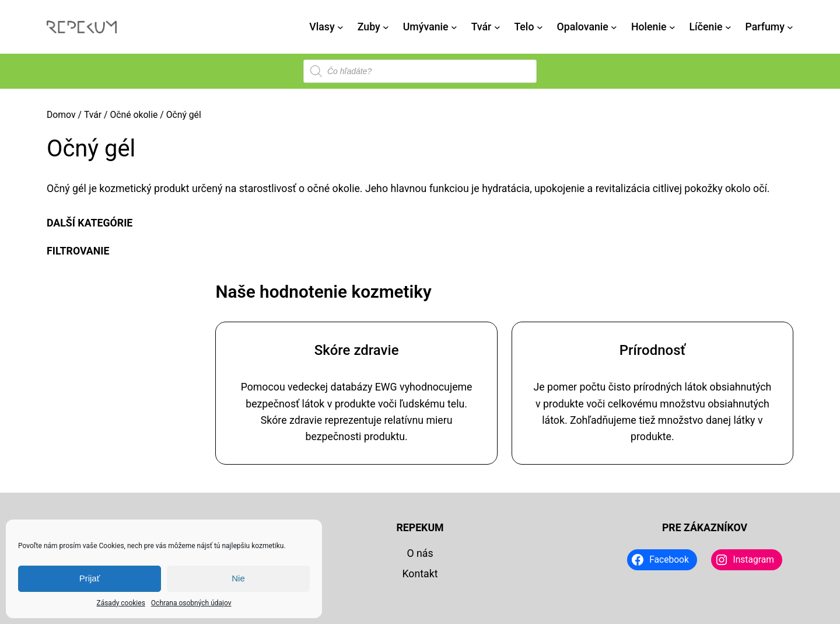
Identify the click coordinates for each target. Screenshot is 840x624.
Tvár (93, 115)
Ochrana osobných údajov (191, 603)
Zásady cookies (120, 603)
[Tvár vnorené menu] (497, 27)
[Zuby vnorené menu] (386, 27)
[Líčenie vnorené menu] (728, 27)
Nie (238, 578)
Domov (61, 115)
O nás (420, 553)
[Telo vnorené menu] (540, 27)
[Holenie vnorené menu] (672, 27)
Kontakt (420, 574)
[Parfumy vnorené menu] (790, 27)
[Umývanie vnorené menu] (454, 27)
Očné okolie (134, 115)
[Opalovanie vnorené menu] (614, 27)
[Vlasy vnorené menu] (340, 27)
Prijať (90, 578)
